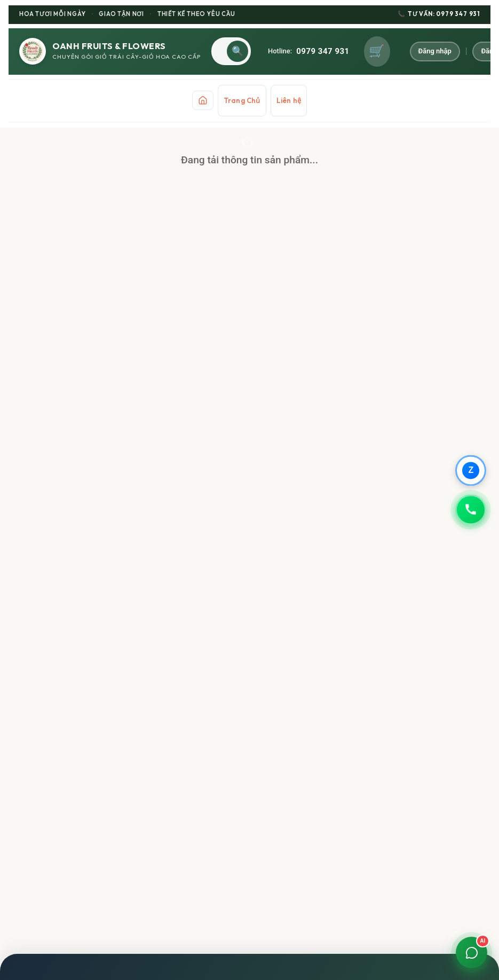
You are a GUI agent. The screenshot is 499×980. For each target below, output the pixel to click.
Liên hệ (289, 101)
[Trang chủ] (203, 101)
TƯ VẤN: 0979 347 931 (439, 14)
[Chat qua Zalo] (470, 470)
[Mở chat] (470, 951)
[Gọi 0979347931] (470, 510)
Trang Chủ (242, 101)
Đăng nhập (435, 51)
